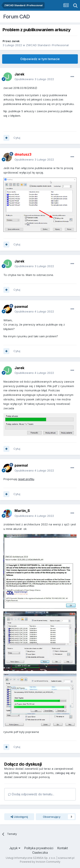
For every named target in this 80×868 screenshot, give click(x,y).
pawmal (21, 307)
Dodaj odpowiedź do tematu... (31, 794)
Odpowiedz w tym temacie (40, 59)
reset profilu (26, 479)
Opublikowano (34, 79)
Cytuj (17, 138)
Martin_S (22, 511)
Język (15, 848)
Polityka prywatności (39, 848)
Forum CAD (17, 17)
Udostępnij (19, 817)
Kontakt (63, 848)
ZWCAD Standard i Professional (47, 45)
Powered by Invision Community (40, 862)
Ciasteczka (40, 853)
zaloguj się (62, 773)
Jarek (16, 41)
